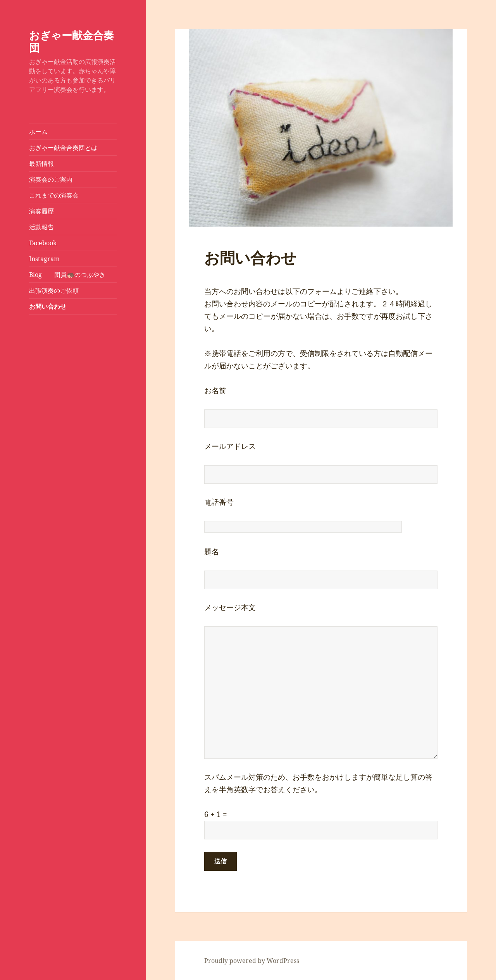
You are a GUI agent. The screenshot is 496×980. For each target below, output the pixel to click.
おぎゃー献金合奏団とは (63, 148)
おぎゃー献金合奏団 (71, 41)
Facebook (43, 243)
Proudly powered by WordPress (252, 961)
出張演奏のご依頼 (54, 291)
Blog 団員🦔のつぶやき (67, 275)
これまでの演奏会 (54, 195)
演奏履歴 (41, 211)
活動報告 (41, 227)
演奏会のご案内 (51, 179)
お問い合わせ (48, 306)
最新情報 (41, 163)
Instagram (44, 259)
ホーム (38, 132)
